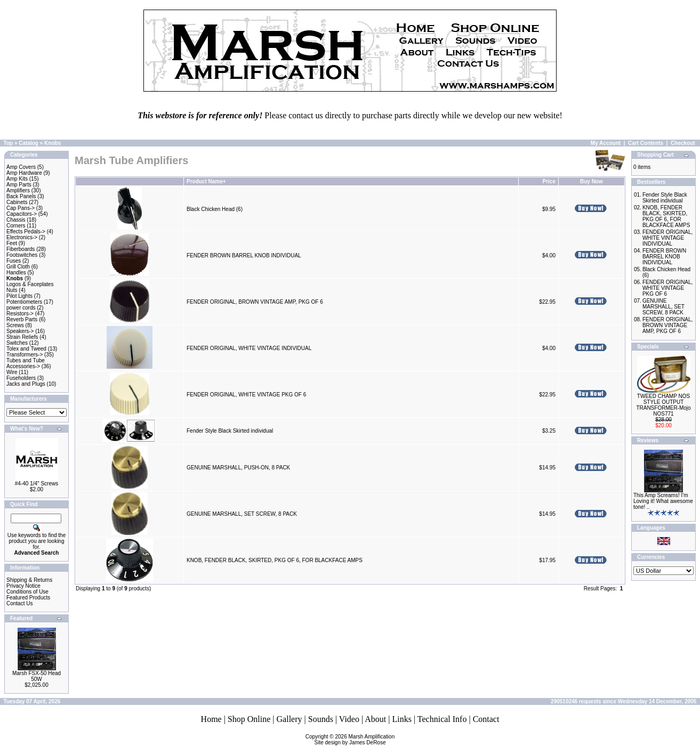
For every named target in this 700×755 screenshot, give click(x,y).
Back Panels (21, 196)
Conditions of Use (27, 592)
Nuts (12, 290)
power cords (21, 308)
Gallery (289, 719)
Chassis (16, 220)
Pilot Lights (19, 296)
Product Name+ (206, 181)
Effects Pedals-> (26, 232)
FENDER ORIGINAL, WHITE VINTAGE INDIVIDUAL (249, 348)
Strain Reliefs (22, 337)
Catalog (29, 143)
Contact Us (19, 603)
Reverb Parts (22, 319)
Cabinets (17, 202)
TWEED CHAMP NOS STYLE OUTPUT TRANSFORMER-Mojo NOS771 (663, 405)
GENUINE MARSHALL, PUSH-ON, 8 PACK (238, 468)
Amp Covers (21, 167)
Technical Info (442, 719)
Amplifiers (18, 190)
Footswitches (22, 255)
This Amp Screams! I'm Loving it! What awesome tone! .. (663, 501)
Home (211, 719)
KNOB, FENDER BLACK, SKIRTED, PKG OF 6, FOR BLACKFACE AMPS (275, 560)
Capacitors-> (22, 214)
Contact (486, 719)
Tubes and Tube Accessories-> (26, 363)
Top (9, 143)
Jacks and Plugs (26, 384)
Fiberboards (21, 249)
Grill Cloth (18, 267)
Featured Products (28, 598)
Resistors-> (20, 314)
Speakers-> (20, 331)
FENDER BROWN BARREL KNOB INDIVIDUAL (244, 255)
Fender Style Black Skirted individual (230, 431)
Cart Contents (646, 143)
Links (401, 719)
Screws (15, 325)
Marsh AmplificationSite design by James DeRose (355, 740)
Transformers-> (25, 355)
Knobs (53, 143)
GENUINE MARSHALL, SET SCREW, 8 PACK (242, 514)
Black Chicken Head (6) (215, 209)
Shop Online (249, 719)
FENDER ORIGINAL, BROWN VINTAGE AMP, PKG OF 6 (255, 302)
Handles (16, 273)
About (375, 719)
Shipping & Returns (29, 580)
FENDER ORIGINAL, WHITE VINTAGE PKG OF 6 (246, 395)
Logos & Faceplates (30, 284)
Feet (12, 243)
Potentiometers (24, 302)
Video (349, 719)
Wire (12, 372)
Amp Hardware (24, 173)
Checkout (683, 143)
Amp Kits (17, 179)
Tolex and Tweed (26, 349)
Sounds (321, 719)
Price (549, 181)
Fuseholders (21, 378)
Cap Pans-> (21, 208)
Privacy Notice (23, 586)
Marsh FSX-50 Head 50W (37, 676)
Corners (16, 226)
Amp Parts (19, 185)
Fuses (14, 261)
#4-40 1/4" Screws (37, 484)
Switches (17, 343)
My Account (606, 143)
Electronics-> (22, 237)
